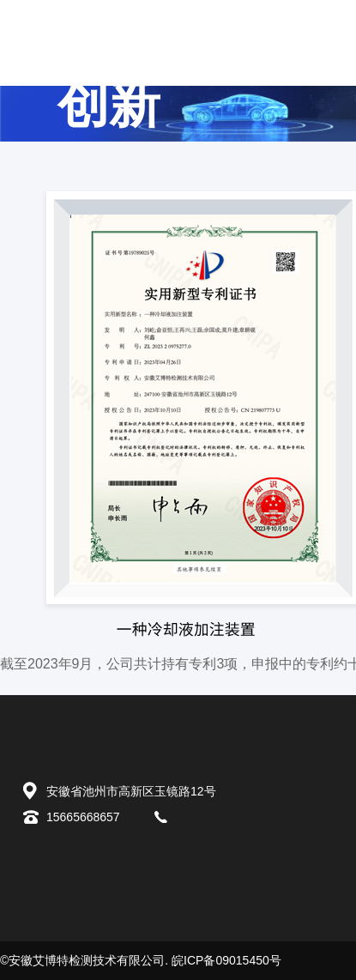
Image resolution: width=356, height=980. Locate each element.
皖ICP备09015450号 (226, 960)
